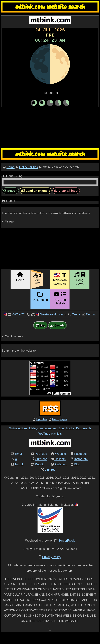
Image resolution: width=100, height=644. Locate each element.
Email (19, 462)
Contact (91, 323)
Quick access (14, 345)
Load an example (36, 199)
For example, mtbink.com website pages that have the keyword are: (50, 230)
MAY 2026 (19, 323)
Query (76, 323)
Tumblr (19, 473)
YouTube (41, 462)
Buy (40, 334)
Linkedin (60, 468)
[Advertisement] (50, 136)
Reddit (39, 473)
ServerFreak (66, 549)
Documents (84, 437)
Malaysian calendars (43, 437)
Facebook (81, 462)
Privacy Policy (52, 566)
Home (11, 175)
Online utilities (28, 175)
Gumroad (41, 468)
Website (60, 462)
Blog (77, 473)
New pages (60, 428)
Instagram (81, 468)
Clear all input (66, 199)
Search (10, 199)
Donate (57, 334)
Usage (9, 230)
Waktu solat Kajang (53, 323)
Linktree (50, 478)
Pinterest (61, 473)
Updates (42, 428)
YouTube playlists (50, 442)
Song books (66, 437)
